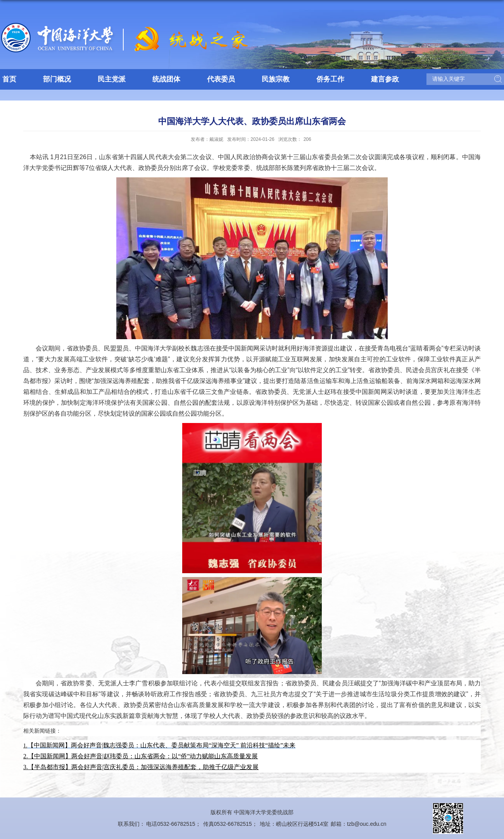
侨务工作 (330, 79)
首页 (9, 79)
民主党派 (112, 79)
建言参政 (385, 79)
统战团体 (166, 79)
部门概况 (57, 79)
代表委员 (221, 79)
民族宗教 (276, 79)
